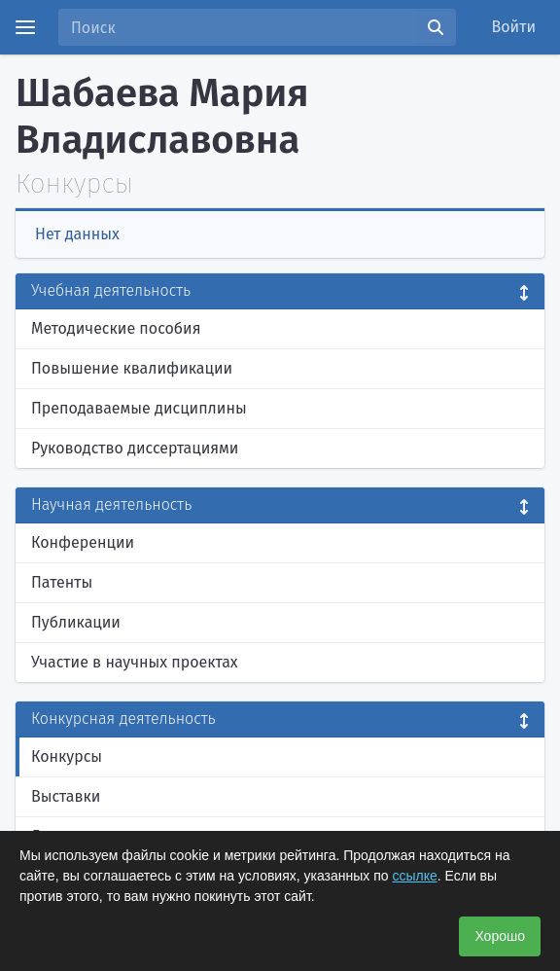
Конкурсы (67, 756)
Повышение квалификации (132, 368)
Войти (514, 27)
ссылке (414, 876)
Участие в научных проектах (135, 662)
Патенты (62, 582)
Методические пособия (116, 328)
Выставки (66, 796)
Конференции (83, 542)
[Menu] (25, 27)
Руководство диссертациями (135, 448)
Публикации (76, 622)
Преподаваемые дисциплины (139, 408)
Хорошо (500, 936)
